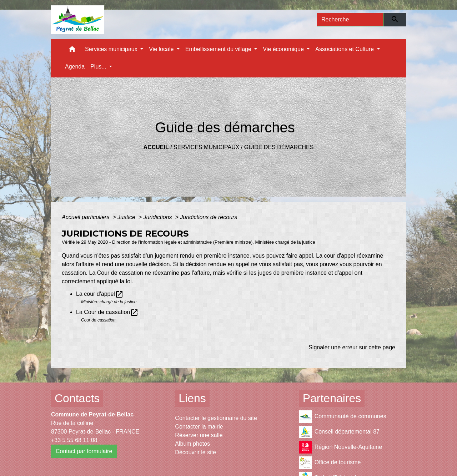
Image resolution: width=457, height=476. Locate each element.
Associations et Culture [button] (345, 49)
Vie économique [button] (284, 49)
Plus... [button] (99, 67)
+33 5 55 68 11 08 (74, 440)
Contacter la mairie (199, 427)
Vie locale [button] (162, 49)
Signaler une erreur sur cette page (352, 347)
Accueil (156, 147)
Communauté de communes (343, 417)
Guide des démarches (279, 147)
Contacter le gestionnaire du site (216, 418)
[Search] (350, 20)
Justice (127, 217)
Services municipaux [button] (112, 49)
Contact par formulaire (84, 451)
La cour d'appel (100, 294)
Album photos (192, 444)
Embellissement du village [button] (219, 49)
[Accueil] (78, 20)
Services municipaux (206, 147)
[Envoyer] (395, 20)
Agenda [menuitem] (75, 67)
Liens (192, 398)
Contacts (77, 398)
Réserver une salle (199, 435)
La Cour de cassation (107, 312)
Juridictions (159, 217)
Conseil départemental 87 (339, 432)
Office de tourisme (330, 463)
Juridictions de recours (209, 217)
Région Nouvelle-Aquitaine (341, 447)
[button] (72, 51)
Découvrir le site (195, 452)
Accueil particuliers (86, 217)
